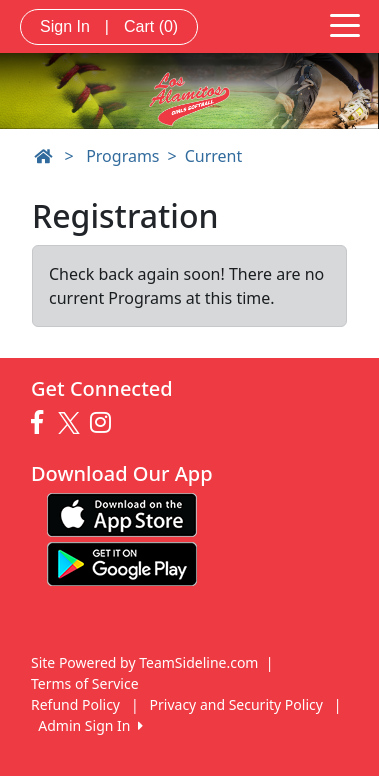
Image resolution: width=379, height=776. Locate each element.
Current (214, 156)
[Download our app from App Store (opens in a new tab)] (122, 513)
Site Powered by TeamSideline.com (144, 662)
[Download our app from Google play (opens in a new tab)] (122, 562)
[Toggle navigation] (345, 24)
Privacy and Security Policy (236, 704)
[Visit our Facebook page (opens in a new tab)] (42, 423)
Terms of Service (85, 683)
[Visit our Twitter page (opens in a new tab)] (71, 423)
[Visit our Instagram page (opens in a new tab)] (105, 423)
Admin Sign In (90, 725)
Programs (122, 156)
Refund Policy (75, 704)
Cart (151, 26)
